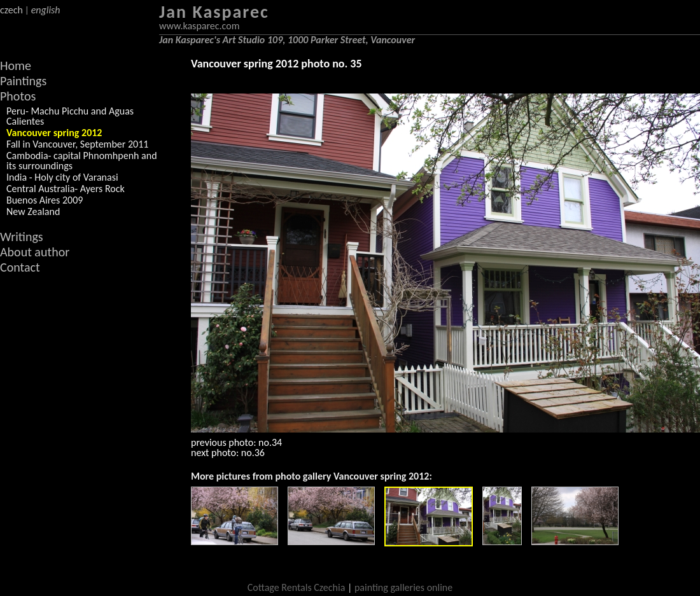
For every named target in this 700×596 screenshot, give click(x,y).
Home (16, 66)
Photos (18, 96)
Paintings (23, 81)
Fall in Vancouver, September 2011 (77, 144)
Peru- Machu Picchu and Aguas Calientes (70, 116)
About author (35, 252)
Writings (22, 237)
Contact (20, 267)
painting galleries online (403, 587)
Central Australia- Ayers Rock (66, 189)
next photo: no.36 (228, 453)
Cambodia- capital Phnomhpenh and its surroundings (82, 161)
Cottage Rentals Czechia (297, 587)
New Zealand (33, 211)
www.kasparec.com (199, 26)
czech (11, 10)
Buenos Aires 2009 (45, 200)
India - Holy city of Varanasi (62, 177)
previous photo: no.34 (236, 442)
